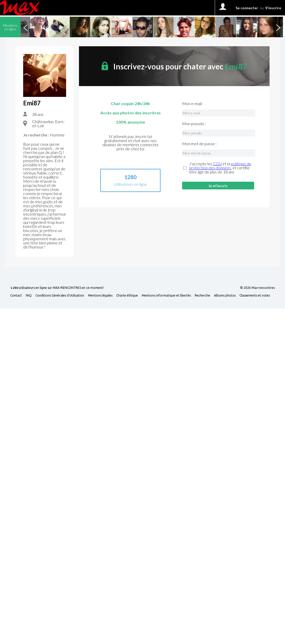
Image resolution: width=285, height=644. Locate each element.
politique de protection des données (220, 166)
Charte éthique (127, 296)
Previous (25, 27)
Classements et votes (255, 296)
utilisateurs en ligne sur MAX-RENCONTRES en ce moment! (57, 288)
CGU (217, 164)
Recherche (202, 296)
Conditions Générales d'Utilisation (60, 296)
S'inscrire (273, 8)
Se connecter (247, 8)
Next (278, 27)
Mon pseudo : (194, 124)
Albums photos (225, 296)
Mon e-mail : (193, 104)
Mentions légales (100, 296)
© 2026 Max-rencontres (257, 288)
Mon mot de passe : (199, 144)
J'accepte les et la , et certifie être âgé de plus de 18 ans (220, 168)
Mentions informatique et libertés (166, 296)
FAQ (29, 296)
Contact (16, 296)
